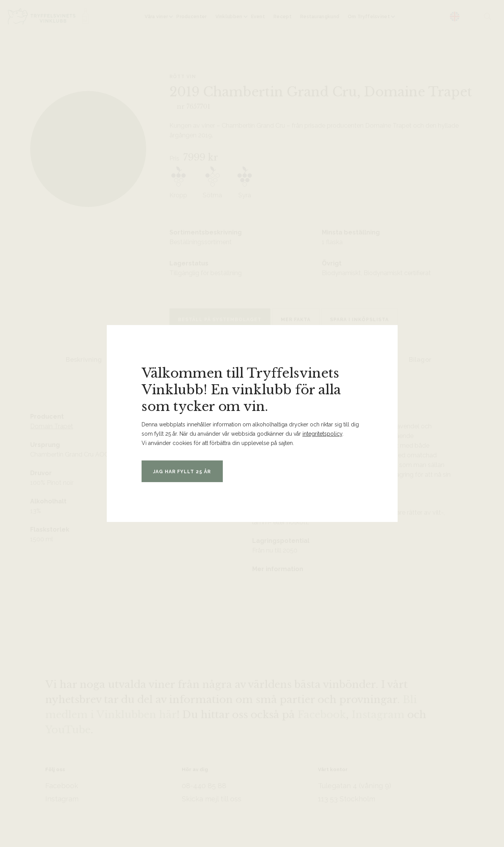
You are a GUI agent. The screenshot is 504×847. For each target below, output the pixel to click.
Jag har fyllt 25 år (187, 472)
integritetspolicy (322, 434)
